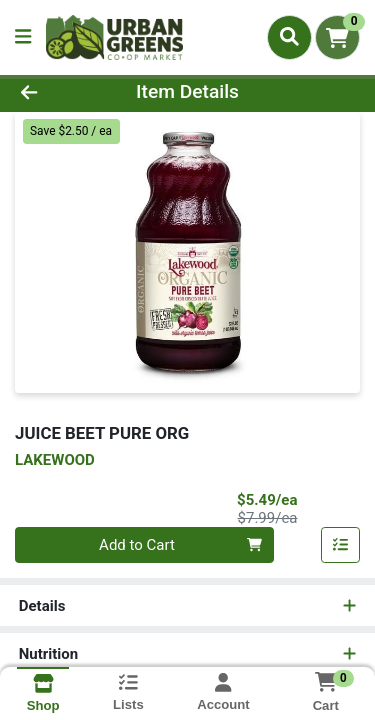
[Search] (289, 37)
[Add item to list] (341, 545)
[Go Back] (58, 92)
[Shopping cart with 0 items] (337, 37)
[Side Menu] (23, 37)
